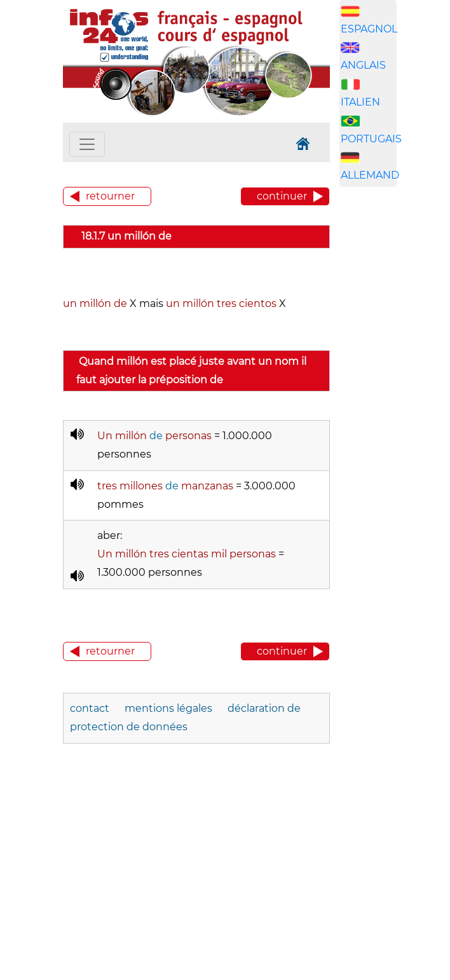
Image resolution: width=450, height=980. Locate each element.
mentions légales (168, 708)
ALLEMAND (370, 175)
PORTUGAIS (371, 139)
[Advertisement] (395, 396)
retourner (110, 196)
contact (90, 708)
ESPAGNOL (369, 29)
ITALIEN (360, 102)
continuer (282, 196)
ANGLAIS (363, 65)
